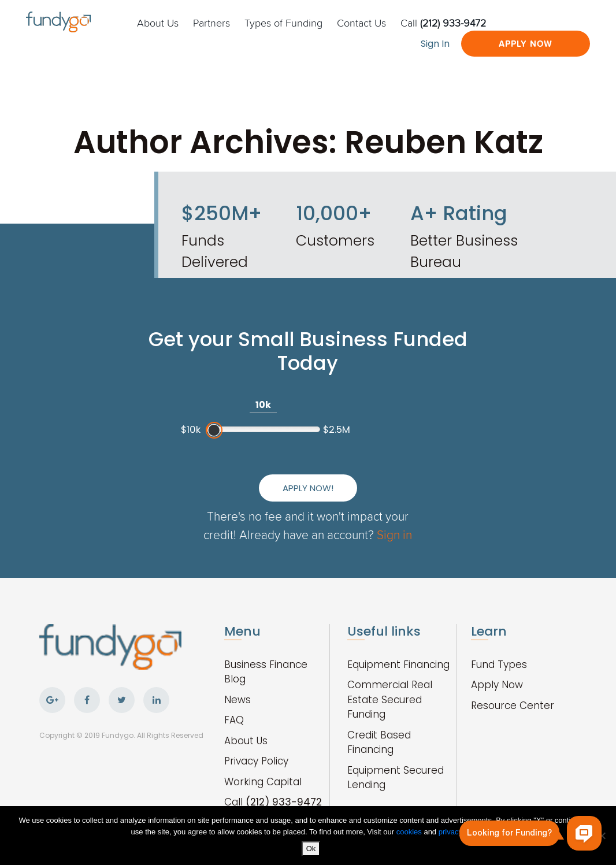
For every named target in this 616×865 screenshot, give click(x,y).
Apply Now (526, 44)
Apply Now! (308, 488)
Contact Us (361, 23)
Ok (311, 849)
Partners (211, 23)
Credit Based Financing (379, 743)
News (238, 700)
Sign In (435, 44)
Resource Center (513, 706)
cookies (410, 832)
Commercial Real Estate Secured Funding (390, 699)
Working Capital (263, 782)
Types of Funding (283, 23)
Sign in (394, 534)
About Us (158, 23)
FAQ (234, 720)
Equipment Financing (398, 664)
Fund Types (499, 664)
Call (443, 23)
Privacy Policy (256, 761)
